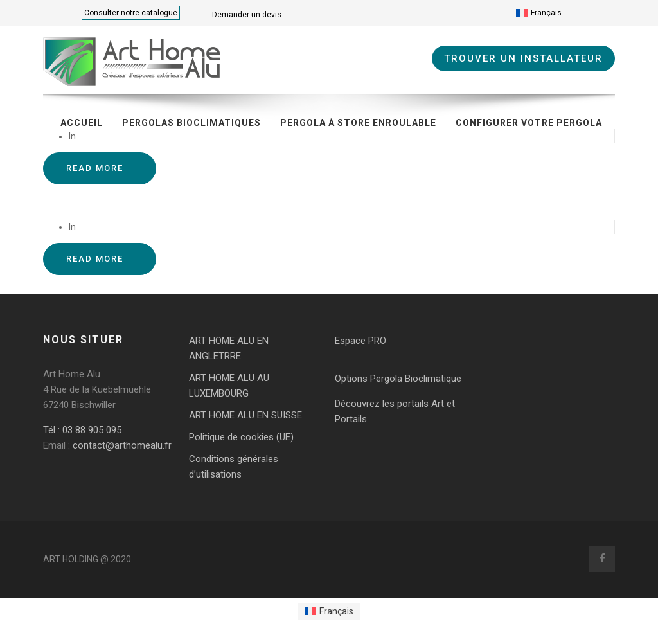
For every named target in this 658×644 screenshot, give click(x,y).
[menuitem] (539, 13)
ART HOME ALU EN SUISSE (245, 415)
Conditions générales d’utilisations (234, 467)
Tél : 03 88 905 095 (82, 430)
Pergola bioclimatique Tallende (123, 201)
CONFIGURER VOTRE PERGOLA (529, 123)
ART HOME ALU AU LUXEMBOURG (229, 386)
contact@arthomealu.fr (121, 445)
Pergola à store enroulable (358, 123)
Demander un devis (247, 15)
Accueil (82, 123)
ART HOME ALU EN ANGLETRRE (229, 348)
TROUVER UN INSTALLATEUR (523, 58)
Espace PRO (360, 341)
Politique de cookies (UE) (241, 437)
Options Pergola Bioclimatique (398, 379)
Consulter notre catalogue (131, 13)
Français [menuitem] (546, 13)
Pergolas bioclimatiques (191, 123)
